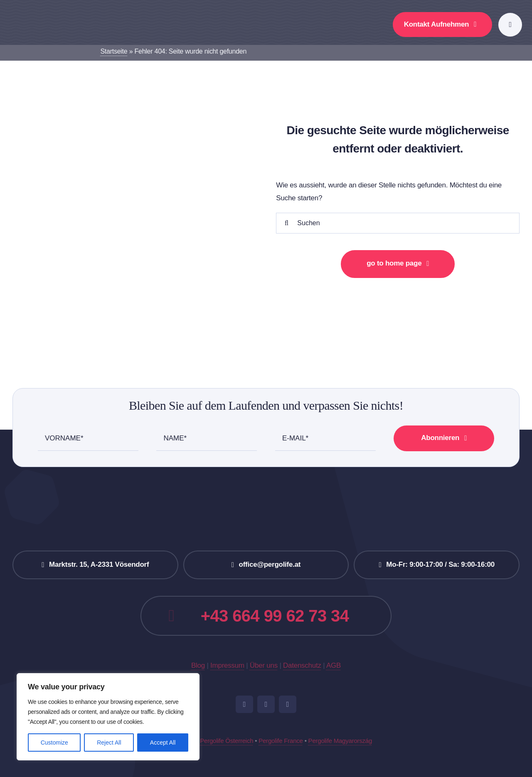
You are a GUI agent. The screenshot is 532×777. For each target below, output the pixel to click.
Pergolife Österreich (227, 741)
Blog (198, 665)
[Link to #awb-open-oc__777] (510, 25)
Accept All (163, 743)
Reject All (109, 743)
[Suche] (286, 223)
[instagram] (266, 704)
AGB (334, 665)
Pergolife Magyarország (340, 741)
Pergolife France (281, 741)
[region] (108, 717)
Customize (54, 743)
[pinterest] (288, 704)
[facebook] (244, 704)
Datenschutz (302, 665)
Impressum (227, 665)
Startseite (114, 51)
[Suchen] (398, 223)
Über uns (264, 665)
